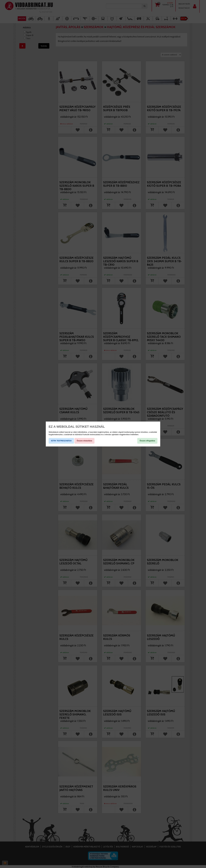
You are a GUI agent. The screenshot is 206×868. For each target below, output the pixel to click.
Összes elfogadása (147, 441)
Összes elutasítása (84, 441)
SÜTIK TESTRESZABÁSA (61, 441)
